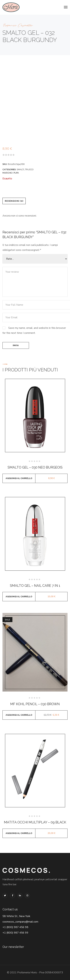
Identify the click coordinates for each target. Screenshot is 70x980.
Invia (16, 345)
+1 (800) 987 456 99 (15, 933)
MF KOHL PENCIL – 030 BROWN (35, 704)
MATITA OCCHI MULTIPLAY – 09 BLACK (35, 822)
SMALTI (20, 169)
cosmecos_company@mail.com (20, 922)
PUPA (16, 173)
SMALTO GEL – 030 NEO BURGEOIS (35, 467)
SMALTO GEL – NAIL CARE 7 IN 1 (35, 586)
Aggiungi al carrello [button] (19, 478)
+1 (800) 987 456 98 (15, 927)
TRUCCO (29, 169)
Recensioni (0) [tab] (14, 201)
